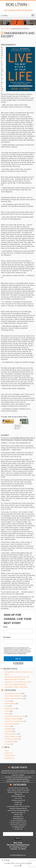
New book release (11, 724)
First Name (7, 637)
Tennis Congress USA (12, 736)
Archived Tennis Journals (13, 693)
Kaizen (7, 714)
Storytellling (9, 731)
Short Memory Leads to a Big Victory (16, 687)
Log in (7, 750)
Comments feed (10, 756)
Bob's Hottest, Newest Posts (14, 696)
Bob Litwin (11, 863)
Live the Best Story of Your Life (15, 716)
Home (3, 29)
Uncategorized (9, 741)
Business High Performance (14, 698)
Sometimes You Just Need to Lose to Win (18, 682)
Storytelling (8, 729)
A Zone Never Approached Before (15, 684)
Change (7, 701)
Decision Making (10, 703)
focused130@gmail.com (18, 855)
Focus (7, 706)
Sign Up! (18, 659)
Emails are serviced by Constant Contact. (17, 653)
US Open (8, 744)
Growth (7, 711)
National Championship (12, 719)
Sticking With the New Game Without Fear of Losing (18, 771)
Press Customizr (27, 863)
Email (6, 627)
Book (8, 29)
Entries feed (9, 753)
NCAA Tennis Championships (14, 721)
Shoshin (7, 726)
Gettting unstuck (10, 709)
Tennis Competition (11, 734)
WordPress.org (10, 758)
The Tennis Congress (12, 739)
